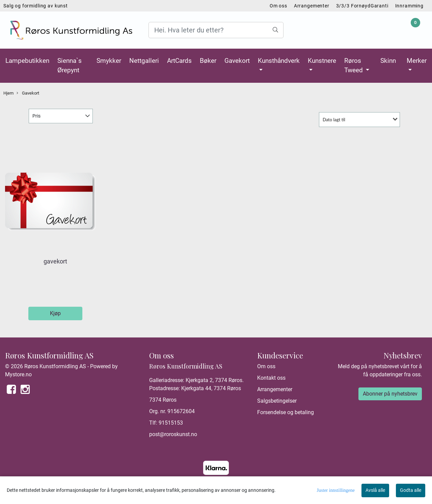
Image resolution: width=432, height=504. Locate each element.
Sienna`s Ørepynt (70, 66)
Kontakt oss (271, 378)
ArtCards (179, 61)
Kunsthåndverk (279, 61)
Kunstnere (322, 61)
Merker (417, 61)
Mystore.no (18, 374)
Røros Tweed (354, 66)
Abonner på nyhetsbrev (390, 394)
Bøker (208, 61)
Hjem (8, 93)
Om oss (278, 6)
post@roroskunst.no (173, 434)
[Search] (216, 30)
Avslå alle (375, 490)
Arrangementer (312, 6)
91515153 (171, 423)
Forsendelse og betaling (286, 412)
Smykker (109, 61)
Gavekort (237, 61)
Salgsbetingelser (277, 401)
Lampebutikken (27, 61)
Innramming (410, 6)
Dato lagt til (334, 120)
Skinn (388, 61)
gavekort (55, 261)
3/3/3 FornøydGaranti (362, 6)
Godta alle (411, 490)
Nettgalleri (144, 61)
